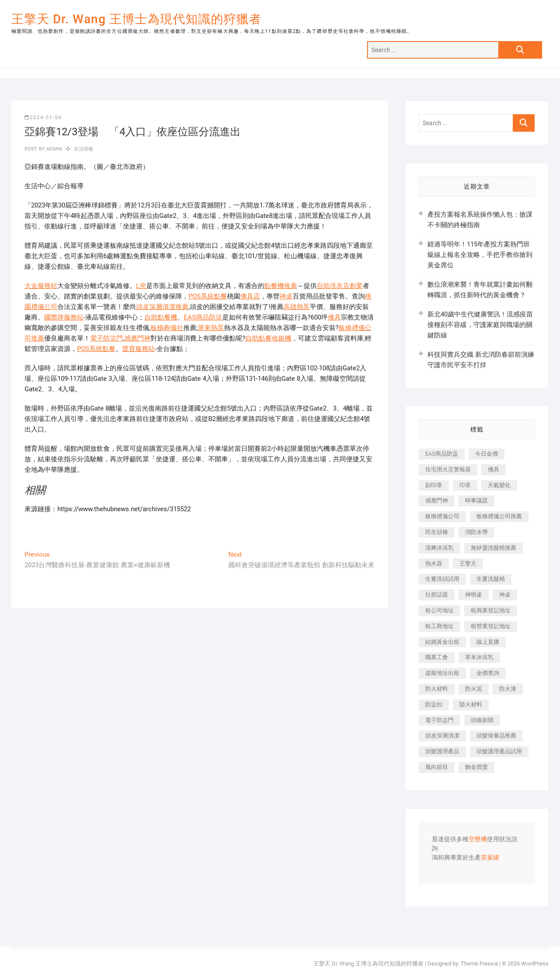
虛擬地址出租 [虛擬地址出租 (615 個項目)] (442, 673)
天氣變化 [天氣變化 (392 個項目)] (499, 485)
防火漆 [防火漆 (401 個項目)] (508, 689)
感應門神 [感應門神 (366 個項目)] (437, 500)
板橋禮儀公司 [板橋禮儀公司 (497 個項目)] (442, 516)
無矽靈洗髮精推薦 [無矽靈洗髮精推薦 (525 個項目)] (493, 548)
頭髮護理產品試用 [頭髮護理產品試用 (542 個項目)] (499, 751)
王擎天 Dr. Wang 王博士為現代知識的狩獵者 (136, 19)
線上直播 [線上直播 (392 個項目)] (488, 642)
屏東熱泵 (211, 328)
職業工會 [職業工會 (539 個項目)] (437, 657)
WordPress (535, 964)
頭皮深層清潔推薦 (162, 307)
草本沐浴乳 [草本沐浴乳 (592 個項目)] (479, 657)
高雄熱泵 (297, 307)
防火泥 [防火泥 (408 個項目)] (474, 689)
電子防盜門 (107, 338)
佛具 (334, 317)
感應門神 (137, 338)
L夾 (141, 286)
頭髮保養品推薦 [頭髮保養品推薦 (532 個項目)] (496, 736)
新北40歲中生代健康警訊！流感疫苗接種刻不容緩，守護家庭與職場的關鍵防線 (480, 325)
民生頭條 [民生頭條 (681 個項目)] (437, 532)
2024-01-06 (43, 118)
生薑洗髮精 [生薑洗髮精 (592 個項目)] (491, 579)
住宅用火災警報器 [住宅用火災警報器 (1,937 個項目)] (448, 469)
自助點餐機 (161, 317)
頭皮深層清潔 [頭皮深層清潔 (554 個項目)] (442, 736)
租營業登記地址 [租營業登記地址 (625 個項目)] (491, 626)
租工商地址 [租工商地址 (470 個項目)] (439, 626)
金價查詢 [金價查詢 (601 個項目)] (488, 673)
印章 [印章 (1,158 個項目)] (465, 485)
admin (54, 149)
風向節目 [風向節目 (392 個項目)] (437, 767)
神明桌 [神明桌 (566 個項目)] (474, 595)
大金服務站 (41, 286)
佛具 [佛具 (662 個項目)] (493, 469)
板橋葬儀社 (167, 328)
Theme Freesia (479, 964)
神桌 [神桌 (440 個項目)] (505, 595)
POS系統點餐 (208, 296)
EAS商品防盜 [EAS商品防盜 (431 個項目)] (442, 454)
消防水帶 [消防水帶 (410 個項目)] (476, 532)
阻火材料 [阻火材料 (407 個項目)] (471, 704)
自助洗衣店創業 (340, 286)
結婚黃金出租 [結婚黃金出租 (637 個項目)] (442, 642)
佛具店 (250, 296)
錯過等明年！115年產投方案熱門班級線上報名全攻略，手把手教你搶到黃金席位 (480, 255)
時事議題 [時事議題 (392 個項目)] (476, 500)
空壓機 (478, 839)
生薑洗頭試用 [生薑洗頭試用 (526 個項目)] (442, 579)
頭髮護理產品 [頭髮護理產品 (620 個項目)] (442, 751)
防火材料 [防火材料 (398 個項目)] (437, 689)
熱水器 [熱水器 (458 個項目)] (434, 563)
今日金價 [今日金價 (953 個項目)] (486, 454)
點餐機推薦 (281, 286)
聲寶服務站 (138, 349)
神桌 (286, 296)
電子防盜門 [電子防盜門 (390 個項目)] (439, 720)
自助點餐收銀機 (268, 338)
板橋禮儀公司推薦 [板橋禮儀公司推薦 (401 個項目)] (499, 516)
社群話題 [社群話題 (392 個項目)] (437, 595)
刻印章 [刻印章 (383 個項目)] (434, 485)
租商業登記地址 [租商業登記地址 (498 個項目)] (491, 610)
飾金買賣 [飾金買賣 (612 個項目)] (476, 767)
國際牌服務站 (64, 317)
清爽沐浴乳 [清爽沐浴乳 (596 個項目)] (439, 548)
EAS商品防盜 (203, 317)
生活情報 (84, 149)
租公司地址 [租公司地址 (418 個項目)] (439, 610)
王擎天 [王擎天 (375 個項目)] (468, 563)
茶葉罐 (490, 858)
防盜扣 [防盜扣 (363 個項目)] (434, 704)
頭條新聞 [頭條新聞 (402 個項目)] (482, 720)
